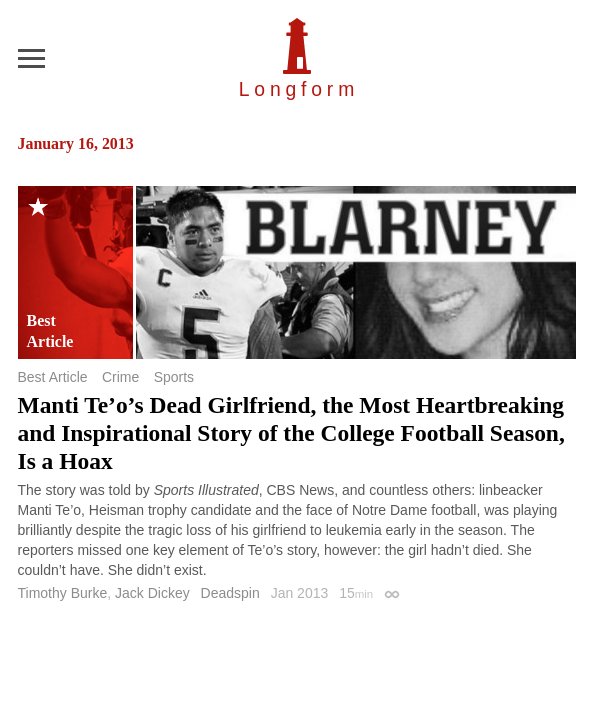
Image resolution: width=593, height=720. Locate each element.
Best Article (53, 377)
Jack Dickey (152, 593)
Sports (174, 377)
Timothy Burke (63, 593)
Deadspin (230, 593)
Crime (120, 377)
